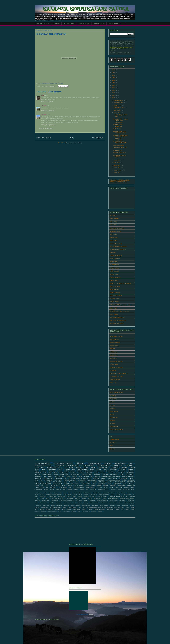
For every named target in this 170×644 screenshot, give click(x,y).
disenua (132, 506)
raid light (117, 509)
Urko (44, 476)
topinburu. (43, 511)
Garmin (123, 493)
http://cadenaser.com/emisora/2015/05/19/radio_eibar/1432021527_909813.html (105, 507)
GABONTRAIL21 (97, 493)
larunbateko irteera (63, 463)
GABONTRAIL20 (87, 493)
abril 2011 (117, 165)
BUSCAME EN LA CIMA (116, 231)
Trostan (120, 502)
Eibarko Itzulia (122, 471)
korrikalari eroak (49, 509)
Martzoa (90, 498)
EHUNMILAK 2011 (118, 150)
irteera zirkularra (104, 465)
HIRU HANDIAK (75, 475)
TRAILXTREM (113, 399)
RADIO (36, 502)
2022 (114, 70)
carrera (93, 467)
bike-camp (52, 471)
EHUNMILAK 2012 (74, 478)
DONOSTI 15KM (104, 482)
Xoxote (95, 504)
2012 (114, 95)
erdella (124, 480)
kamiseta (42, 509)
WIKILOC (112, 449)
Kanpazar (105, 475)
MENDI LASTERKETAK (70, 480)
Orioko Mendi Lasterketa (102, 500)
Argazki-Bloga (84, 24)
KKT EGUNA (58, 480)
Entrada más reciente (44, 138)
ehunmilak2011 (51, 86)
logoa (92, 469)
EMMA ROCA (113, 253)
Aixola (117, 487)
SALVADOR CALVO (115, 299)
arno (48, 506)
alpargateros (121, 504)
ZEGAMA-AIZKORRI (115, 380)
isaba (80, 476)
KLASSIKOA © (69, 24)
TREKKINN (113, 408)
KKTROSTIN (39, 467)
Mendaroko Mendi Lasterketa (127, 498)
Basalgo (70, 489)
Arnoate (82, 482)
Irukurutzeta (97, 475)
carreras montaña (104, 506)
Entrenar (56, 493)
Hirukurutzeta (101, 484)
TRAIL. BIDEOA (104, 502)
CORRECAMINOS (114, 417)
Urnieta (76, 504)
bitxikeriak (78, 506)
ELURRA (67, 484)
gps (80, 507)
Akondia (98, 469)
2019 (114, 78)
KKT (41, 480)
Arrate (132, 487)
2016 (114, 85)
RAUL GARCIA (82, 480)
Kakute (68, 496)
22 (96, 487)
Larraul (47, 498)
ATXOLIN (106, 487)
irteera (60, 469)
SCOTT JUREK (114, 308)
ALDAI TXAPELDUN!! (119, 145)
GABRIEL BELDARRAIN (116, 256)
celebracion (112, 506)
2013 (114, 93)
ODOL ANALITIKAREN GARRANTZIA (119, 373)
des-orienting (125, 506)
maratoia (67, 469)
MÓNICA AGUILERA (115, 286)
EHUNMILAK (113, 383)
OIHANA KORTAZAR (115, 293)
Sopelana (80, 502)
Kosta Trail (87, 496)
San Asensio (114, 475)
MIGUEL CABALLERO (115, 277)
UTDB (66, 504)
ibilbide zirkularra (95, 463)
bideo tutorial (59, 506)
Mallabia (84, 498)
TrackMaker (113, 443)
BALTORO (58, 489)
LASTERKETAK (114, 358)
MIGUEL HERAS (114, 280)
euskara (64, 507)
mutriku (90, 509)
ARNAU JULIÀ (114, 225)
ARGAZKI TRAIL (57, 482)
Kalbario (74, 496)
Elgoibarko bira (75, 484)
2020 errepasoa (89, 487)
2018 (114, 80)
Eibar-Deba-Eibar (125, 491)
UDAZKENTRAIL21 (50, 504)
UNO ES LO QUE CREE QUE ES (118, 320)
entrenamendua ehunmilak (113, 480)
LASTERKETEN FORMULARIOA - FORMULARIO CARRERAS (120, 181)
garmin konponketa (73, 507)
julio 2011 (117, 113)
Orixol (111, 500)
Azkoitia (56, 475)
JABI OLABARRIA (127, 495)
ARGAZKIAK (113, 24)
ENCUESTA (86, 491)
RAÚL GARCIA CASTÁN (116, 296)
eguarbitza (37, 507)
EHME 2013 (69, 491)
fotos (130, 463)
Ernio (65, 493)
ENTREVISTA (94, 491)
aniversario (39, 506)
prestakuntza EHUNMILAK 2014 (67, 465)
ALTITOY (79, 471)
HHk (133, 493)
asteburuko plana (59, 476)
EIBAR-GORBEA (78, 491)
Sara (74, 502)
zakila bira (97, 476)
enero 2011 (117, 173)
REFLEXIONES (43, 502)
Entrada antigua (98, 138)
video (117, 473)
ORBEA (86, 500)
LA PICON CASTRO (102, 496)
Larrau (125, 484)
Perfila (56, 473)
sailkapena (131, 480)
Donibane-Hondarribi (59, 491)
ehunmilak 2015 (131, 486)
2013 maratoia (64, 487)
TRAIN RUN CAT (114, 340)
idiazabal (75, 476)
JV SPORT (113, 424)
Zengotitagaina (92, 480)
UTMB (71, 504)
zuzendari (48, 482)
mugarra (84, 509)
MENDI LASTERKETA (43, 465)
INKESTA (86, 495)
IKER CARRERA (68, 495)
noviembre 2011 (119, 103)
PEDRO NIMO (130, 500)
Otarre (116, 500)
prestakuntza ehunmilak (99, 509)
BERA (64, 489)
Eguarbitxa (96, 478)
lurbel (64, 509)
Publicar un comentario (46, 128)
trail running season (52, 511)
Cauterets (113, 489)
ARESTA (112, 414)
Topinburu (81, 473)
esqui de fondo (40, 487)
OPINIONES (79, 500)
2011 (114, 98)
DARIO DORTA (114, 240)
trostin (60, 511)
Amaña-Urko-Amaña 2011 (120, 148)
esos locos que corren (55, 507)
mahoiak (69, 509)
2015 (114, 88)
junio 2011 (117, 160)
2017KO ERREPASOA (79, 487)
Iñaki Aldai (119, 495)
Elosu (46, 493)
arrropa (93, 486)
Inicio (72, 138)
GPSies (112, 446)
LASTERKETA (38, 473)
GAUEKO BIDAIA (113, 478)
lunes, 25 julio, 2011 (47, 102)
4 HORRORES (130, 473)
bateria (53, 506)
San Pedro (73, 473)
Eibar (74, 469)
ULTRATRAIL (60, 504)
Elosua (50, 493)
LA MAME (93, 496)
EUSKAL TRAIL (114, 364)
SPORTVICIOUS (114, 314)
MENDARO (77, 498)
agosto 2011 (118, 110)
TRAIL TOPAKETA (94, 502)
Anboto (105, 469)
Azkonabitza (100, 471)
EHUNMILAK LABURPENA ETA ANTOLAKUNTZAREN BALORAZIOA (121, 137)
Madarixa (131, 484)
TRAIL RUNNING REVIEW (117, 393)
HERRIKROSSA (114, 352)
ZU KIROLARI (113, 504)
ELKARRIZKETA (57, 484)
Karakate (131, 469)
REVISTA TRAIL (114, 346)
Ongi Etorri (92, 500)
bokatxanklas (95, 506)
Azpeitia (46, 489)
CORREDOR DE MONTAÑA (116, 367)
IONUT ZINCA (94, 495)
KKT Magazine (99, 24)
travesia (37, 482)
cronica (79, 467)
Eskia (43, 469)
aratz (88, 486)
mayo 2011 (117, 163)
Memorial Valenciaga (113, 498)
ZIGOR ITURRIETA (103, 504)
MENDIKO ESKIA (83, 469)
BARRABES (113, 420)
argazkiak (108, 463)
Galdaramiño (115, 467)
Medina (105, 498)
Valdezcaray (89, 504)
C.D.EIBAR (93, 489)
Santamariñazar (68, 502)
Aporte (77, 482)
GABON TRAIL (64, 475)
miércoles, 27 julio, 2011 (48, 111)
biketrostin (67, 506)
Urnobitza (82, 504)
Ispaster (113, 495)
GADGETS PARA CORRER (116, 430)
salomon (127, 509)
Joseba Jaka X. (43, 496)
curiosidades (122, 486)
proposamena (110, 509)
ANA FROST (113, 216)
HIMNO (36, 495)
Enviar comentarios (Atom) (74, 143)
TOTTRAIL (113, 405)
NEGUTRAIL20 (55, 500)
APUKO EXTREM (89, 471)
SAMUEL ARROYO (114, 302)
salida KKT (118, 465)
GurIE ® (56, 24)
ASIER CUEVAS (49, 478)
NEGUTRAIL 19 (46, 500)
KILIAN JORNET (114, 274)
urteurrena (94, 511)
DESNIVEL (113, 349)
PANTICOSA (122, 500)
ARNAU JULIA (114, 222)
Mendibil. (37, 486)
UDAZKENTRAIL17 (39, 504)
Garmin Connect (115, 440)
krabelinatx (58, 509)
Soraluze (86, 502)
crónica (119, 506)
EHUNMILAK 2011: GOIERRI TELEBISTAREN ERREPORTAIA (121, 121)
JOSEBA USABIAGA (115, 268)
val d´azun (53, 487)
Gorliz (128, 493)
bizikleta (106, 486)
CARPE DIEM (113, 234)
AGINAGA (37, 475)
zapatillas (100, 511)
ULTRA (121, 475)
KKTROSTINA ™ (43, 24)
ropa (122, 509)
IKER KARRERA (114, 262)
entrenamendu (45, 507)
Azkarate (95, 482)
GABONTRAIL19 (86, 484)
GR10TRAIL (113, 396)
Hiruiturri (42, 495)
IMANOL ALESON (78, 495)
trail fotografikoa (69, 471)
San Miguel (51, 502)
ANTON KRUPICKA (115, 219)
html (84, 507)
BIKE (66, 478)
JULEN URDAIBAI (115, 271)
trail (47, 487)
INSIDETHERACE (114, 265)
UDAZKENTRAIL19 (79, 486)
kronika (129, 465)
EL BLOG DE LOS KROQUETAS (118, 250)
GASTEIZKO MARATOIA (109, 493)
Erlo (61, 493)
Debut (51, 491)
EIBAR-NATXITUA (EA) (120, 153)
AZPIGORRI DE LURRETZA (117, 228)
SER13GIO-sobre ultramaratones (120, 311)
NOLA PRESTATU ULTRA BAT (67, 500)
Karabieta (80, 496)
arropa (96, 473)
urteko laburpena (86, 511)
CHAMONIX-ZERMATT (103, 489)
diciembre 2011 (119, 100)
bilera (72, 506)
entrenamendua (42, 463)
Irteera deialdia (123, 478)
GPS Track (123, 469)
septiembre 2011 (119, 108)
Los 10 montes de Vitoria (57, 498)
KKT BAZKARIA (49, 480)
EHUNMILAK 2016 (120, 482)
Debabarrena (45, 491)
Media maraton (97, 498)
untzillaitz (73, 511)
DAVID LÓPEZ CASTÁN (116, 243)
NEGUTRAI (37, 500)
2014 (114, 90)
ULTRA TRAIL (130, 475)
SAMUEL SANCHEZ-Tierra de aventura (121, 305)
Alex (121, 487)
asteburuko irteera (54, 467)
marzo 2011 (117, 168)
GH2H (118, 493)
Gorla (94, 484)
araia (44, 506)
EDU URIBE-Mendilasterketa (118, 246)
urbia (79, 511)
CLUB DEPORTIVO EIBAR (117, 377)
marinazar (111, 473)
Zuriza (36, 471)
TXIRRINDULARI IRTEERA (58, 486)
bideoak (99, 486)
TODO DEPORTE (114, 427)
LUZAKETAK (113, 370)
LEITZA (42, 498)
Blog (87, 489)
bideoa (80, 463)
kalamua (125, 467)
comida (68, 476)
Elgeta (132, 491)
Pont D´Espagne (64, 473)
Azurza (52, 489)
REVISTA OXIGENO (115, 343)
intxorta (60, 471)
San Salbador (59, 502)
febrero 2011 (118, 170)
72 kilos (100, 487)
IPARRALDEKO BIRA (104, 495)
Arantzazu (127, 487)
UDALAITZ (89, 473)
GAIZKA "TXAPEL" (115, 259)
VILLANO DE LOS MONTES (117, 323)
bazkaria (43, 471)
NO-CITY (112, 402)
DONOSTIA (37, 491)
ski (92, 476)
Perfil (50, 473)
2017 (114, 83)
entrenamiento (88, 465)
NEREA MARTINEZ (115, 289)
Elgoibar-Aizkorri (38, 493)
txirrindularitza (66, 511)
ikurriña (127, 507)
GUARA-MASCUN (114, 411)
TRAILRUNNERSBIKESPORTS (117, 317)
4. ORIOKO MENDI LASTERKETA (111, 476)
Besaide (82, 489)
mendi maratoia (77, 509)
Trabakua (69, 486)
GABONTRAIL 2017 (77, 493)
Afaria (65, 482)
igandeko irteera (103, 467)
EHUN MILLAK (117, 129)
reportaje (86, 476)
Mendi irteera (120, 463)
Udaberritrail (38, 476)
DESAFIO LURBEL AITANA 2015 (126, 489)
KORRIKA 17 (117, 484)
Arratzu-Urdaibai (38, 489)
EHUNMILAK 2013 (111, 471)
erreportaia (103, 473)
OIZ (45, 473)
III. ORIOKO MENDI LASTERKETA (54, 495)
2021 (114, 73)
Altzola (71, 482)
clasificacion (113, 486)
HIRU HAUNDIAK (87, 475)
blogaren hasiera (86, 506)
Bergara (76, 489)
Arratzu (88, 482)
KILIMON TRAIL (53, 496)
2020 (114, 75)
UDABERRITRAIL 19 (129, 502)
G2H (69, 493)
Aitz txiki (112, 487)
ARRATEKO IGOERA (128, 476)
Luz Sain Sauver (69, 498)
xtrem (42, 482)
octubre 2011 (118, 105)
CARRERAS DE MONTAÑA (116, 361)
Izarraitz (109, 484)
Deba (111, 482)
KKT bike (131, 471)
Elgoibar (103, 478)
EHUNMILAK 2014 (86, 478)
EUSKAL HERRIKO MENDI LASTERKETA (109, 491)
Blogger (91, 614)
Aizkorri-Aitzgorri (47, 475)
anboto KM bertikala (131, 504)
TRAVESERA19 (113, 502)
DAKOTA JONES (114, 237)
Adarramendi (59, 478)
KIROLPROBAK (114, 355)
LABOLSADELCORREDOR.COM (117, 496)
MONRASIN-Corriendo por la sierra (121, 283)
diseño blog (101, 480)
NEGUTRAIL (45, 486)
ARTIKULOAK (38, 478)
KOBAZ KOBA (62, 496)
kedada (86, 467)
